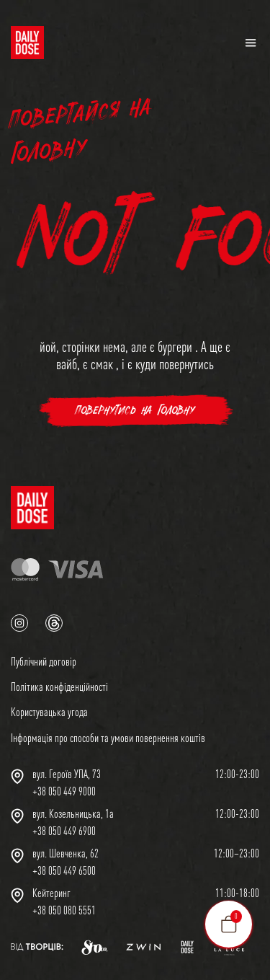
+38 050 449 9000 (64, 791)
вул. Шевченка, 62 (66, 853)
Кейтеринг (51, 893)
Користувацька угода (49, 712)
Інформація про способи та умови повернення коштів (108, 738)
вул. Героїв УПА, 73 (67, 774)
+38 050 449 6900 (64, 831)
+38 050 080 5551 (64, 910)
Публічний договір (44, 661)
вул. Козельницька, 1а (73, 813)
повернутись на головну (135, 411)
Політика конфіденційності (59, 687)
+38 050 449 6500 (64, 870)
